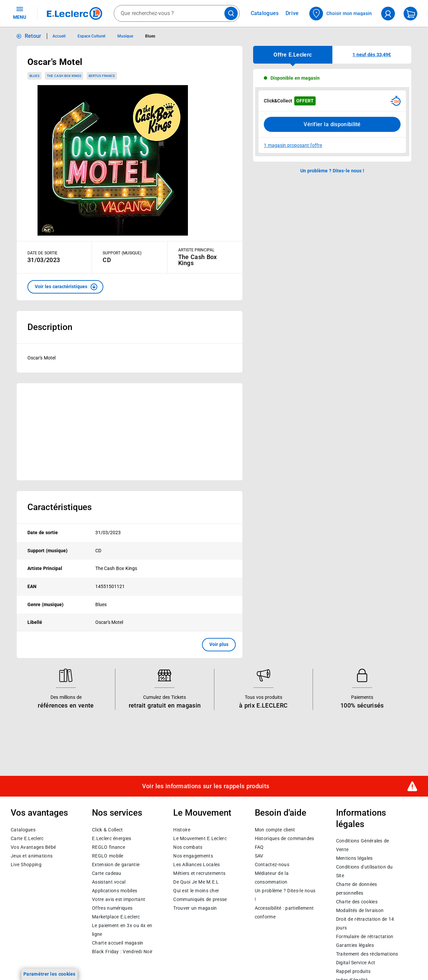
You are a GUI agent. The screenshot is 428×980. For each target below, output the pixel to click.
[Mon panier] (410, 14)
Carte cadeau (107, 873)
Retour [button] (33, 36)
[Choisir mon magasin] (341, 14)
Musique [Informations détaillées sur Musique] (125, 36)
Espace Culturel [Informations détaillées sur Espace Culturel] (91, 36)
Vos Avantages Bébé (33, 847)
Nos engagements (193, 856)
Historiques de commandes (285, 838)
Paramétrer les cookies (49, 974)
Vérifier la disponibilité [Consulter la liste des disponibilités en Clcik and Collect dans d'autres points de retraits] (332, 124)
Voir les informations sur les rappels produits (206, 786)
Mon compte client (275, 830)
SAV (259, 856)
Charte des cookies (357, 902)
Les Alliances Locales (196, 865)
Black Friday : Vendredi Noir (122, 952)
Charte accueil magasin (118, 943)
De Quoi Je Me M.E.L (196, 882)
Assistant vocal (109, 882)
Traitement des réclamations (367, 954)
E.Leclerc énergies (112, 838)
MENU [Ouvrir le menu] (20, 13)
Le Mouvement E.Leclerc (200, 838)
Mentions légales (354, 858)
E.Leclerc (116, 917)
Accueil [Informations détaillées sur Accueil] (59, 36)
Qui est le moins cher (196, 891)
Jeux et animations (32, 856)
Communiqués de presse (200, 899)
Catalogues (23, 830)
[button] (65, 287)
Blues (34, 76)
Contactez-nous (272, 865)
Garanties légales (355, 945)
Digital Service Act (356, 963)
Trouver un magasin (195, 908)
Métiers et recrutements (199, 873)
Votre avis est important (119, 899)
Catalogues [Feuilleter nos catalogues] (265, 13)
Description (50, 327)
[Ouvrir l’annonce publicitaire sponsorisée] (130, 432)
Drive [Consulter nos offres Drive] (292, 13)
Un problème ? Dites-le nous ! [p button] (332, 171)
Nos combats (188, 847)
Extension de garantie (116, 865)
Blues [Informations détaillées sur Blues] (150, 36)
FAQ (259, 847)
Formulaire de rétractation (365, 936)
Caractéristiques (60, 507)
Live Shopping (26, 865)
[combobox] (177, 13)
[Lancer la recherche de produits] (231, 13)
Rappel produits (353, 971)
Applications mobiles (115, 891)
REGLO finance (109, 847)
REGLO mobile (108, 856)
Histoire (182, 830)
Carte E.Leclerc (27, 838)
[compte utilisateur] (388, 14)
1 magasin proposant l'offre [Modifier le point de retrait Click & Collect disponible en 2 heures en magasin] (293, 145)
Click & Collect (107, 830)
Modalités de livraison (360, 910)
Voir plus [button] (219, 644)
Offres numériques (112, 908)
